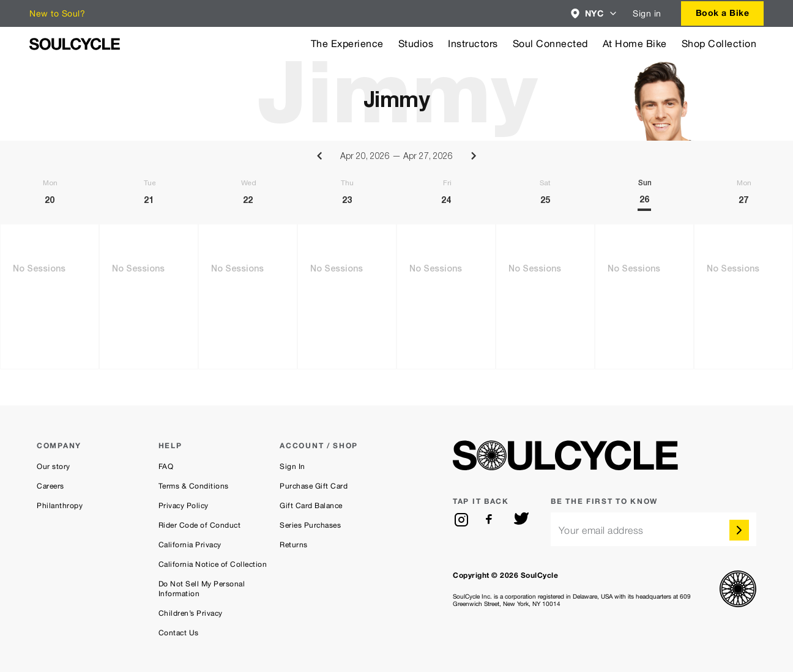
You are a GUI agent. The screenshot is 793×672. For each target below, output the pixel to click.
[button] (594, 13)
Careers (50, 486)
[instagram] (461, 520)
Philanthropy (60, 506)
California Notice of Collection (213, 564)
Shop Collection (719, 44)
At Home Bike (635, 44)
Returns (294, 545)
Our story (54, 467)
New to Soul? (57, 13)
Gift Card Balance (311, 506)
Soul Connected (550, 44)
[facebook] (491, 520)
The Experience (347, 44)
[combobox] (594, 13)
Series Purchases (310, 525)
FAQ (166, 467)
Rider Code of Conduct (200, 525)
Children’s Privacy (191, 613)
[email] (653, 529)
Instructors (473, 44)
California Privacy (190, 545)
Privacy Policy (184, 506)
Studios (416, 44)
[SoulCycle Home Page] (75, 44)
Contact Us (179, 633)
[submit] (739, 530)
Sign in (647, 13)
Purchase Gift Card (314, 486)
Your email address (601, 530)
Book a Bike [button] (723, 13)
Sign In (292, 467)
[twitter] (521, 520)
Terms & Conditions (194, 486)
